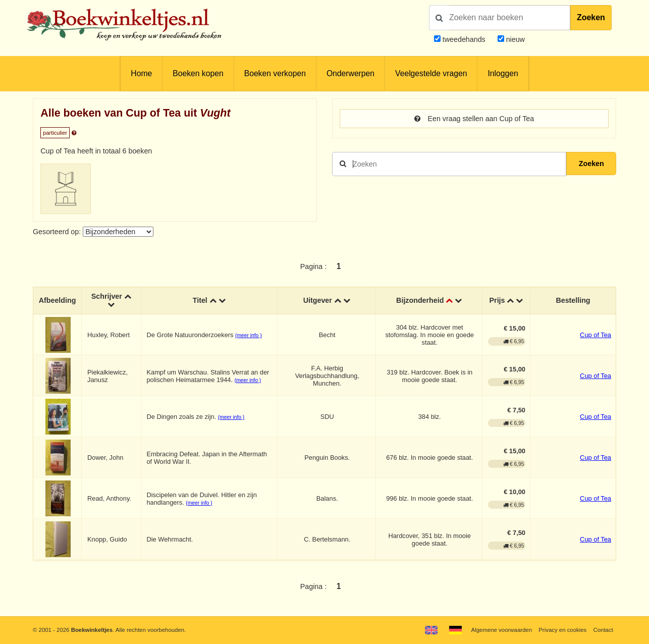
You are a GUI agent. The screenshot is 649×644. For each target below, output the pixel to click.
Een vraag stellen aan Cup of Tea (474, 119)
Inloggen (503, 73)
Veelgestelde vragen (431, 73)
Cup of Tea (596, 335)
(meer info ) (248, 335)
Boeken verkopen (275, 73)
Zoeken (591, 17)
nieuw (515, 39)
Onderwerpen (350, 73)
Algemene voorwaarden (502, 630)
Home (141, 73)
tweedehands (464, 39)
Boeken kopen (198, 73)
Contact (603, 630)
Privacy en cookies (562, 630)
